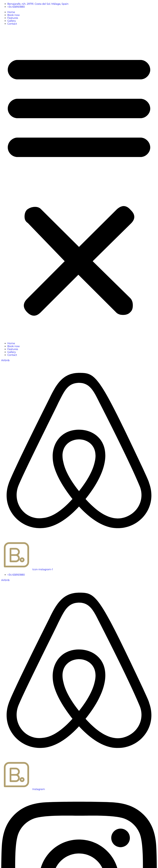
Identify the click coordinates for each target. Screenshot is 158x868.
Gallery (12, 21)
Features (13, 18)
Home (11, 12)
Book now (14, 15)
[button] (79, 184)
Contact (12, 24)
